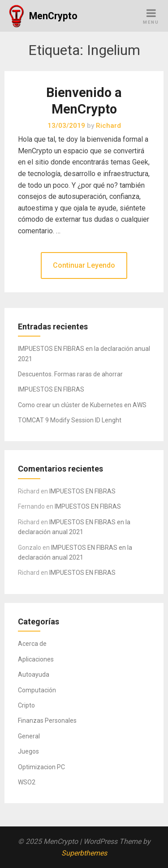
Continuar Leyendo (84, 265)
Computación (37, 690)
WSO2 (27, 782)
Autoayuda (34, 674)
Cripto (26, 705)
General (29, 736)
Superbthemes (84, 853)
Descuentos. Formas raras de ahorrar (70, 374)
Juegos (28, 751)
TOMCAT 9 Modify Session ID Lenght (70, 420)
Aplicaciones (36, 659)
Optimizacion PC (41, 767)
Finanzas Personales (47, 721)
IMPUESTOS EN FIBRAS (51, 389)
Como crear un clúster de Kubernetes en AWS (82, 405)
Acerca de (32, 644)
